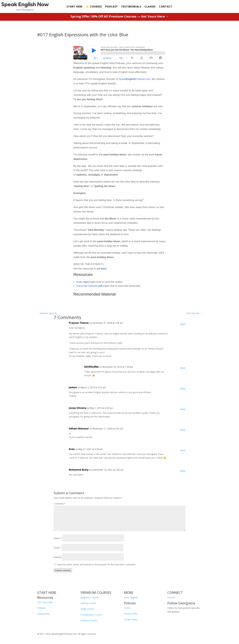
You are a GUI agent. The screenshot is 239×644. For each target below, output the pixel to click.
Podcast (41, 608)
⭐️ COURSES (94, 7)
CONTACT (166, 7)
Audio (82, 282)
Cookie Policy (131, 620)
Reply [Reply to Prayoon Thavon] (183, 324)
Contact (171, 597)
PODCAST (111, 7)
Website (58, 557)
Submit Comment (63, 570)
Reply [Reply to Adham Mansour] (183, 430)
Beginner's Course (90, 597)
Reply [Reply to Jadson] (183, 388)
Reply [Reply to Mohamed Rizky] (183, 471)
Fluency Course (88, 603)
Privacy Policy (131, 614)
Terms (127, 608)
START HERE (75, 7)
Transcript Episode (90, 286)
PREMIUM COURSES (96, 592)
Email (57, 548)
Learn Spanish (131, 597)
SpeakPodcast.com (135, 79)
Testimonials (44, 614)
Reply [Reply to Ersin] (183, 450)
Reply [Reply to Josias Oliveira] (183, 409)
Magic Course (87, 609)
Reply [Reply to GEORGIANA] (183, 368)
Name (58, 538)
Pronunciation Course (91, 615)
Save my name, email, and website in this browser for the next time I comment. (97, 564)
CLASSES (150, 7)
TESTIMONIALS (131, 7)
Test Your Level (45, 602)
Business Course (89, 620)
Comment (60, 504)
